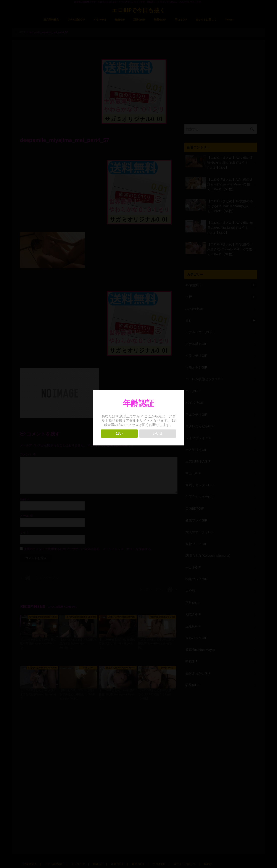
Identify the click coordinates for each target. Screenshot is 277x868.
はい (119, 433)
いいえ (158, 433)
